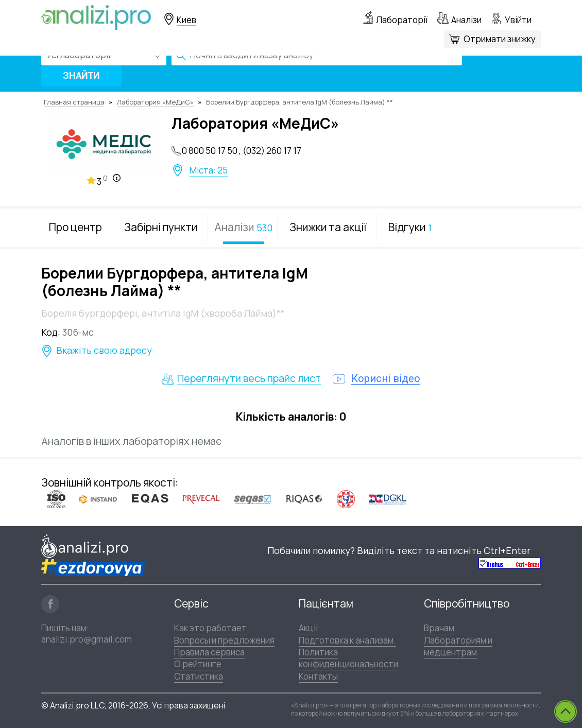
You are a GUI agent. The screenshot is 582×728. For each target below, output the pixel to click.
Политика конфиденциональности (348, 658)
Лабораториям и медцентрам (458, 646)
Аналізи (466, 20)
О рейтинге (198, 664)
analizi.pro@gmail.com (87, 639)
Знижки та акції (328, 227)
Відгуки (410, 227)
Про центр (75, 227)
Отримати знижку (500, 39)
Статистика (199, 676)
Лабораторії (402, 20)
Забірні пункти (161, 227)
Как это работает (210, 628)
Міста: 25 (209, 170)
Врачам (439, 628)
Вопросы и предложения (224, 640)
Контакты (318, 676)
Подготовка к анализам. (347, 640)
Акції (309, 628)
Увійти (518, 20)
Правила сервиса (209, 652)
